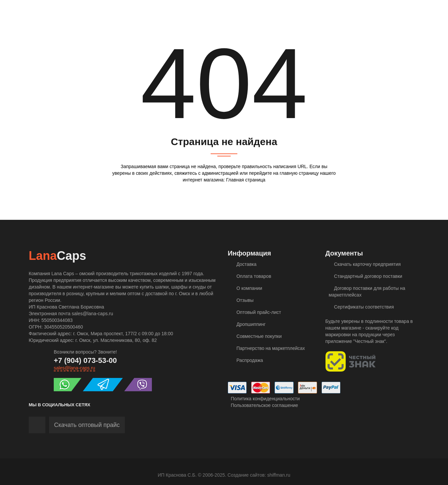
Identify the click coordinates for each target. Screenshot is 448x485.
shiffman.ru (279, 475)
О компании (247, 288)
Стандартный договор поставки (366, 276)
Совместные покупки (256, 336)
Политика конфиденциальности (264, 399)
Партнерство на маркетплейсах (268, 348)
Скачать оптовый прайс (87, 425)
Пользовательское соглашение (263, 405)
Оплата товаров (251, 276)
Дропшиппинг (248, 324)
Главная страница (246, 180)
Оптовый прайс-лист (256, 312)
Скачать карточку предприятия (365, 264)
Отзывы (242, 300)
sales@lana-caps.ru (74, 368)
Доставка (244, 264)
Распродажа (247, 360)
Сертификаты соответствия (361, 307)
